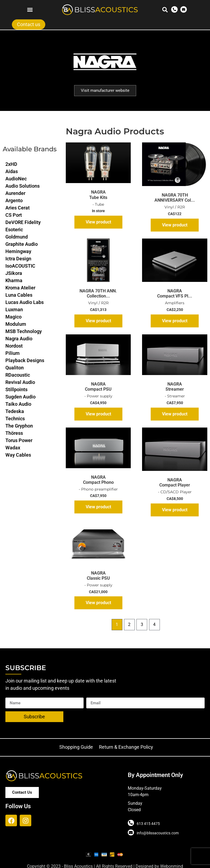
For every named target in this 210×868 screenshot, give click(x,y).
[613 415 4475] (131, 823)
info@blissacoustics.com (157, 833)
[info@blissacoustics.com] (131, 832)
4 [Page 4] (154, 624)
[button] (30, 10)
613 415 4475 (148, 824)
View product (98, 222)
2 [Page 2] (129, 624)
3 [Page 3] (142, 624)
